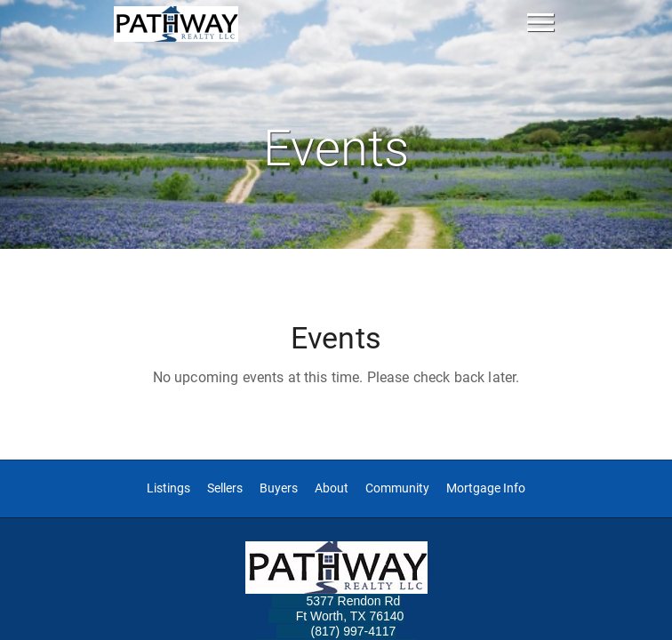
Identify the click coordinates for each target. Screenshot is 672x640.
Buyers (279, 488)
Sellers (225, 488)
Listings (168, 488)
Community (397, 488)
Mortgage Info (486, 488)
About (332, 488)
